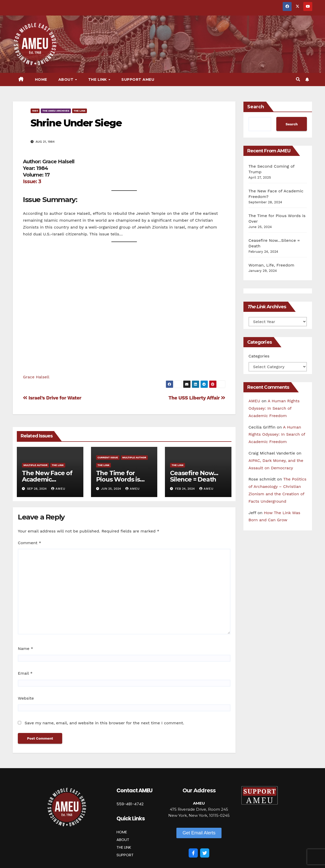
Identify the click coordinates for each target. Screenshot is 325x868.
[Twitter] (205, 853)
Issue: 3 (32, 181)
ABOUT (123, 840)
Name (25, 649)
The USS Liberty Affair (197, 398)
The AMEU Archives (56, 111)
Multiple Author (35, 465)
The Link (98, 79)
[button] (298, 79)
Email (25, 673)
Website (26, 698)
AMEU (58, 489)
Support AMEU (138, 79)
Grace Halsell (36, 377)
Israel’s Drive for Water (52, 398)
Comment (29, 543)
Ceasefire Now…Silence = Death (194, 476)
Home (41, 79)
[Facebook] (193, 853)
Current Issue (108, 457)
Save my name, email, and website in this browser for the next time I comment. (104, 723)
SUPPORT (125, 855)
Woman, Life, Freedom (271, 265)
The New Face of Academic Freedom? (47, 479)
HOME (122, 832)
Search (256, 107)
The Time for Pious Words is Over (118, 479)
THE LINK (124, 847)
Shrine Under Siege (76, 123)
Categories (259, 356)
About (67, 79)
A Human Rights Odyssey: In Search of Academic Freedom (274, 408)
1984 (35, 111)
